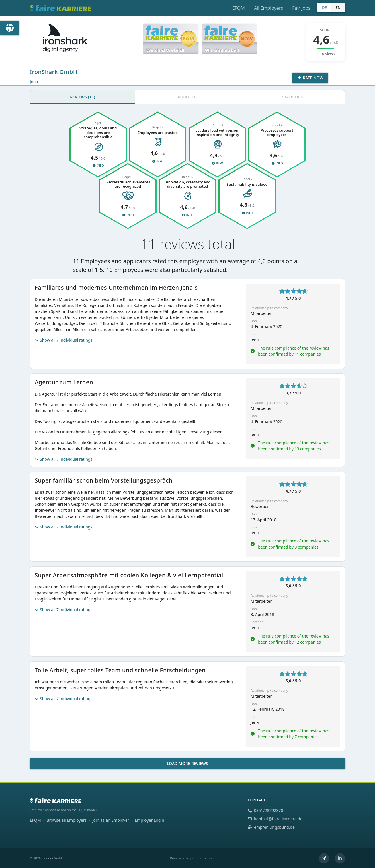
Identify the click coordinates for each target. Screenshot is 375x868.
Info (98, 166)
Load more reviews (187, 763)
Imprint (192, 858)
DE (324, 7)
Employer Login (149, 820)
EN (338, 7)
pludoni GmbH (53, 858)
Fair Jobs (301, 8)
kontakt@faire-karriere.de (275, 819)
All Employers (268, 8)
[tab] (83, 97)
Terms (208, 858)
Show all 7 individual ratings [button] (64, 340)
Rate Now (310, 78)
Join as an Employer (111, 820)
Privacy (175, 858)
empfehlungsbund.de (271, 827)
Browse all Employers (67, 820)
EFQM (239, 8)
